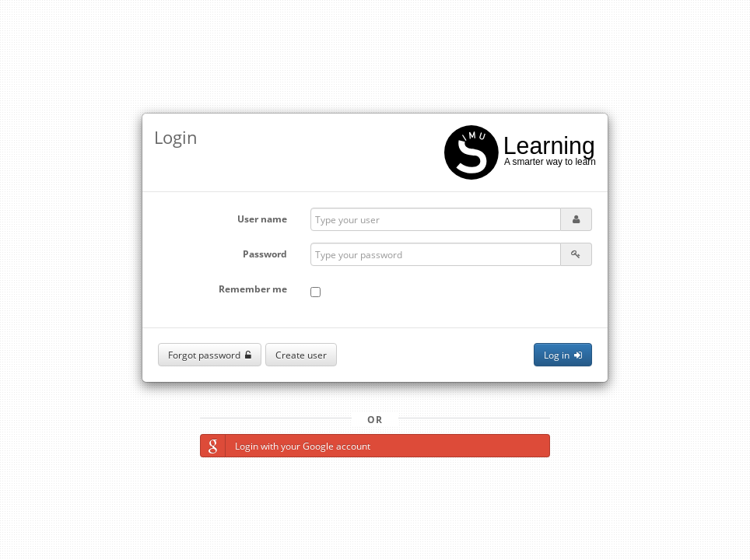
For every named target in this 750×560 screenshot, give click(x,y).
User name (262, 219)
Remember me (253, 289)
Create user (301, 355)
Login (176, 137)
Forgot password (210, 355)
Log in (563, 355)
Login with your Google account (286, 446)
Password (265, 254)
